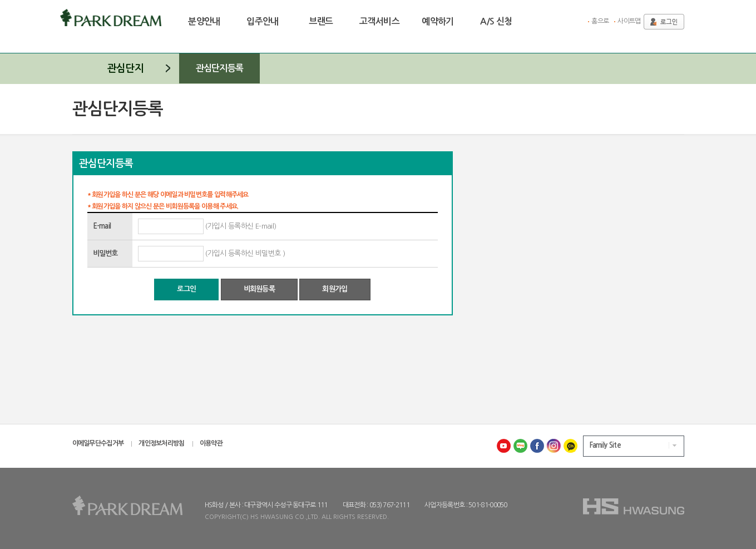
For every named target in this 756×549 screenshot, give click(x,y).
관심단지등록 (220, 68)
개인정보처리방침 (161, 443)
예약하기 (438, 21)
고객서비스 (379, 21)
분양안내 (204, 21)
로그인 (186, 289)
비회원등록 (260, 289)
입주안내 (263, 21)
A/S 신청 (496, 21)
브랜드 (321, 21)
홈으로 (600, 21)
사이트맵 (629, 21)
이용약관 (211, 443)
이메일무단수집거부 (98, 443)
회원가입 (335, 289)
